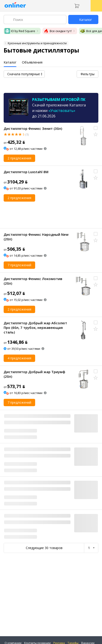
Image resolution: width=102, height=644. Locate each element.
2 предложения (19, 158)
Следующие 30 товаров (44, 548)
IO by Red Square (20, 31)
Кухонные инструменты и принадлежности (37, 43)
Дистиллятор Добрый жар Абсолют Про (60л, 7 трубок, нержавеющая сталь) (35, 328)
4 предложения (19, 358)
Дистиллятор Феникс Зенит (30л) (33, 128)
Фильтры (88, 74)
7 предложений (19, 265)
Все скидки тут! (58, 31)
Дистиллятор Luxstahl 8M (26, 172)
